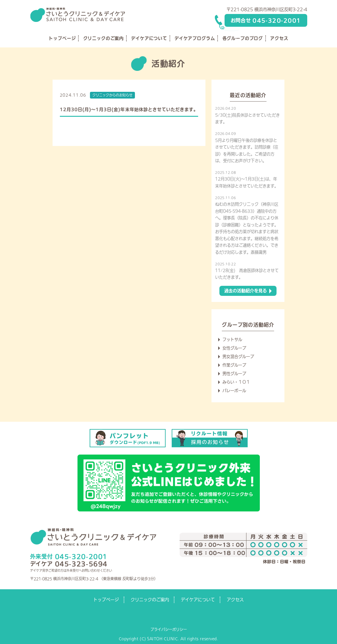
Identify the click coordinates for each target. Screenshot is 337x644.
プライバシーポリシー (169, 629)
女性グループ (234, 348)
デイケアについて (149, 38)
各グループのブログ (243, 38)
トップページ (62, 38)
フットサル (232, 339)
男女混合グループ (238, 357)
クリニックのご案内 (104, 38)
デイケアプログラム (195, 38)
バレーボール (234, 391)
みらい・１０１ (236, 382)
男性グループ (234, 374)
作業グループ (234, 365)
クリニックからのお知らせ (112, 95)
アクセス (279, 38)
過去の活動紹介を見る (246, 291)
